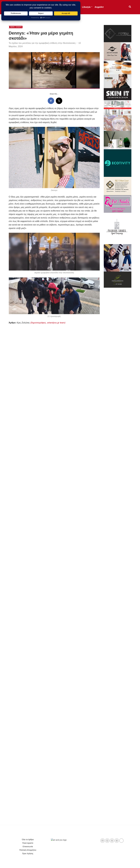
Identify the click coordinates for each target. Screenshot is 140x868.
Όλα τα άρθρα (28, 840)
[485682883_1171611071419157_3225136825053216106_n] (118, 258)
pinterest (112, 841)
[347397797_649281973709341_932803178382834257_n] (118, 279)
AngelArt (99, 7)
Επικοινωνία (28, 847)
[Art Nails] (118, 204)
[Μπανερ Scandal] (118, 81)
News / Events (16, 27)
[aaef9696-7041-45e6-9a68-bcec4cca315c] (118, 123)
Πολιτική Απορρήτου (28, 850)
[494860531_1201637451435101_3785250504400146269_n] (118, 186)
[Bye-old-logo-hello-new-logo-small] (118, 163)
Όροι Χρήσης (28, 853)
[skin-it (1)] (118, 94)
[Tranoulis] (118, 140)
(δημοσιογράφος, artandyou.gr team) (48, 323)
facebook (103, 841)
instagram (117, 841)
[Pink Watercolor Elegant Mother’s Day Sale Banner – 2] (118, 67)
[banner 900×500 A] (118, 108)
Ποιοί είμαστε (28, 843)
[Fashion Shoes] (118, 228)
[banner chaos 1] (118, 51)
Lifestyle (86, 7)
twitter (107, 841)
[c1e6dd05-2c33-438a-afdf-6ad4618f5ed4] (118, 33)
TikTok (121, 841)
